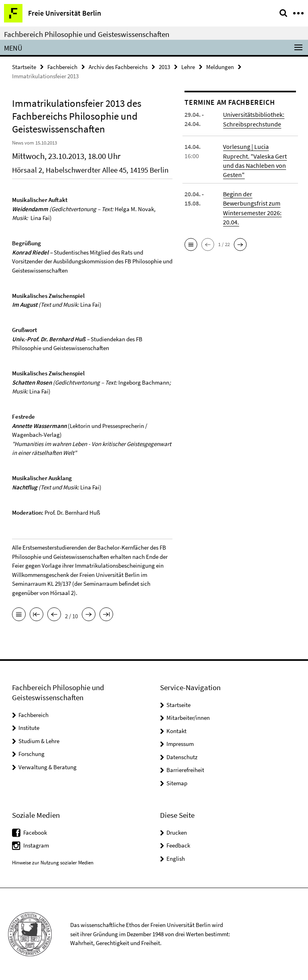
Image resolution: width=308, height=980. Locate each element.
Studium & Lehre (39, 741)
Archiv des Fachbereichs (118, 67)
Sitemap (177, 783)
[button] (191, 244)
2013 (164, 67)
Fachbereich (62, 67)
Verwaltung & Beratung (48, 767)
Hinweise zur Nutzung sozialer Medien (53, 863)
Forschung (31, 754)
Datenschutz (182, 757)
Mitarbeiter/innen (188, 718)
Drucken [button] (177, 832)
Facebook (35, 832)
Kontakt (176, 731)
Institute (29, 728)
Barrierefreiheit (185, 770)
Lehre (188, 67)
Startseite (24, 67)
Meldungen (220, 67)
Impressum (180, 744)
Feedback (178, 845)
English (176, 858)
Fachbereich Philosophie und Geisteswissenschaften (87, 34)
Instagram (36, 845)
